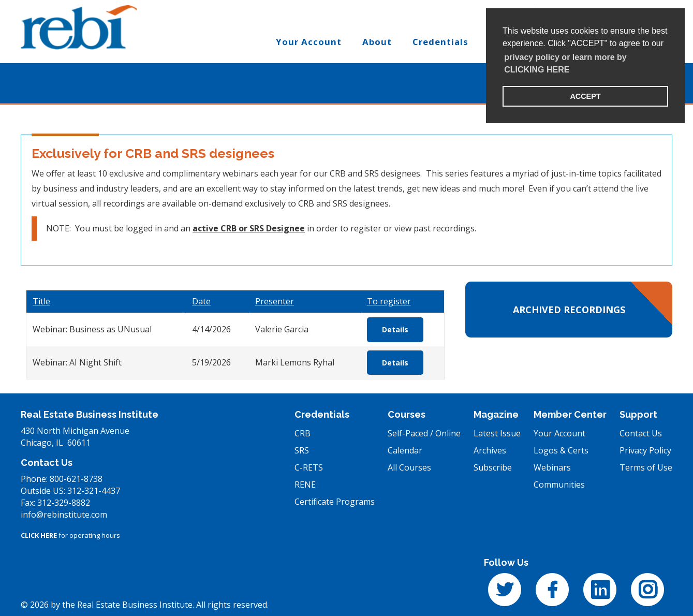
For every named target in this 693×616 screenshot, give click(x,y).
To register (389, 301)
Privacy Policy (645, 450)
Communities (559, 485)
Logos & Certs (561, 450)
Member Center (570, 414)
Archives (490, 450)
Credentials (322, 414)
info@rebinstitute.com (64, 515)
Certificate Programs (335, 502)
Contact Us (641, 433)
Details (395, 329)
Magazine (496, 414)
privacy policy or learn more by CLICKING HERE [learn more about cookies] (565, 63)
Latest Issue (497, 433)
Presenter (275, 301)
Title (41, 301)
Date (201, 301)
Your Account (559, 433)
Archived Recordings (569, 310)
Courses (407, 414)
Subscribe (493, 467)
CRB (303, 433)
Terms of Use (646, 467)
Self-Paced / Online (424, 433)
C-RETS (309, 467)
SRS (302, 450)
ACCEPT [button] (585, 96)
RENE (305, 485)
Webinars (552, 467)
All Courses (409, 467)
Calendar (405, 450)
